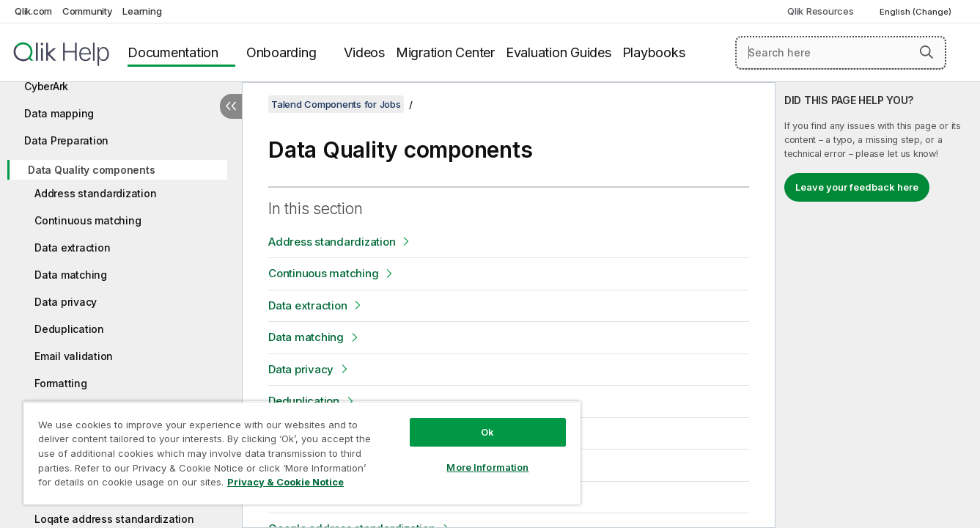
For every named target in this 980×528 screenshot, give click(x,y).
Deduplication (69, 329)
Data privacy (66, 302)
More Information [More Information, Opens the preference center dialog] (487, 467)
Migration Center (445, 52)
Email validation (74, 356)
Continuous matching (88, 220)
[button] (926, 52)
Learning (142, 11)
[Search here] (841, 53)
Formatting (61, 383)
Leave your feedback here (857, 187)
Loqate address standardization (114, 519)
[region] (302, 453)
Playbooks (654, 52)
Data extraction (72, 247)
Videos (364, 52)
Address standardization (95, 193)
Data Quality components (91, 170)
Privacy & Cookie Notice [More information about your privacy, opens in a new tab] (285, 482)
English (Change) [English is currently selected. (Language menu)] (917, 12)
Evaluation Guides (559, 52)
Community (88, 11)
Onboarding (281, 52)
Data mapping (59, 113)
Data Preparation (66, 140)
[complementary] (878, 305)
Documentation (173, 52)
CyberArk (46, 86)
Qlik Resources (821, 11)
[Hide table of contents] (231, 106)
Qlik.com (33, 11)
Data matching (71, 275)
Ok (487, 432)
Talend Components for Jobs (336, 104)
